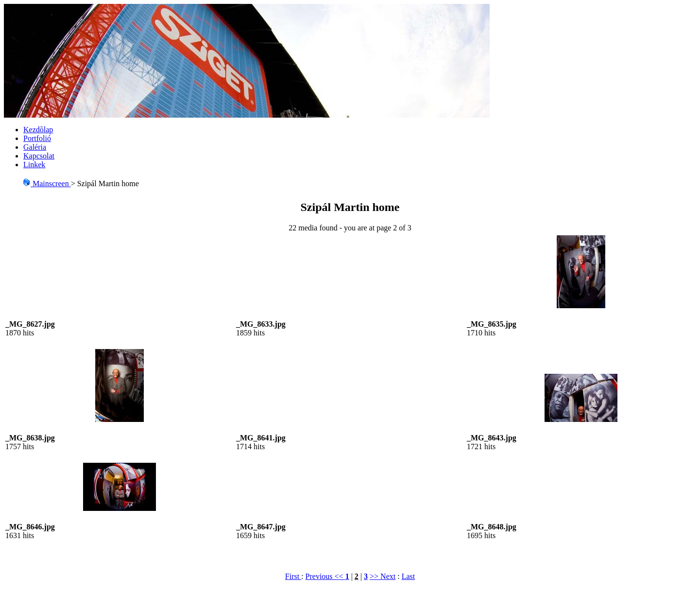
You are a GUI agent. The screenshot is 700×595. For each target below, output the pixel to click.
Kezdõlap (38, 130)
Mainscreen (47, 184)
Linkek (34, 165)
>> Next (383, 576)
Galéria (35, 147)
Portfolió (37, 138)
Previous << (325, 576)
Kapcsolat (39, 156)
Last (409, 576)
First (293, 576)
